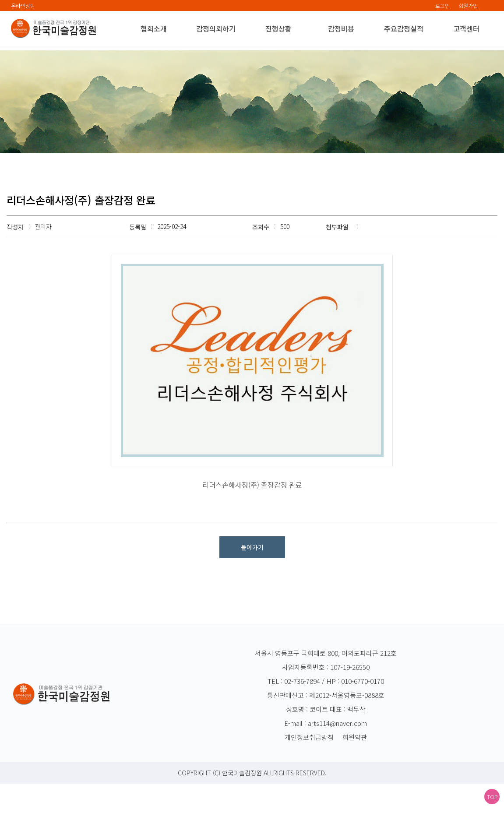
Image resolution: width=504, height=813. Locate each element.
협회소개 (154, 28)
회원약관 (355, 766)
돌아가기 (252, 577)
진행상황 (278, 28)
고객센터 (466, 28)
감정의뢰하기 (216, 28)
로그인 (442, 5)
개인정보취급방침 (309, 766)
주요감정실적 (404, 28)
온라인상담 (23, 5)
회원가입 (468, 5)
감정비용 (341, 28)
